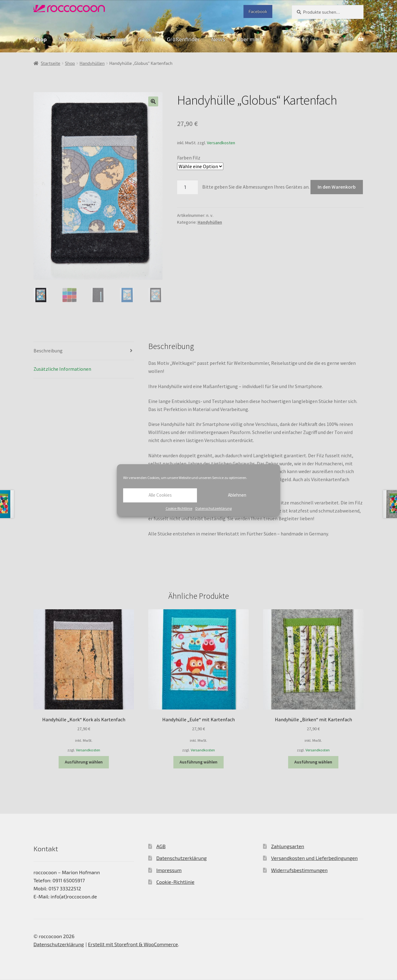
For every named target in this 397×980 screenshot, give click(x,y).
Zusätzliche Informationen (62, 369)
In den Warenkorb (337, 187)
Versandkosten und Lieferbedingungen (314, 858)
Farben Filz (189, 158)
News (218, 39)
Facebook (258, 11)
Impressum (169, 870)
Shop (40, 39)
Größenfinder (183, 39)
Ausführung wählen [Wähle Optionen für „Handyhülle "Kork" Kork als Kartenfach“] (84, 762)
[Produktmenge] (188, 187)
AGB (161, 846)
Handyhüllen (92, 63)
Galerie (147, 39)
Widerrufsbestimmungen (299, 870)
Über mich (249, 39)
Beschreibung (48, 351)
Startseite (51, 63)
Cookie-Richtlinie (179, 508)
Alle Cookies (160, 495)
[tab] (84, 351)
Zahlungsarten (288, 846)
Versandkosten (221, 143)
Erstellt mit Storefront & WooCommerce (133, 944)
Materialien (72, 39)
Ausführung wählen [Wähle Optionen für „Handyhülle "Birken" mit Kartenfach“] (313, 762)
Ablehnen (237, 495)
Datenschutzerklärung (214, 508)
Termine (116, 39)
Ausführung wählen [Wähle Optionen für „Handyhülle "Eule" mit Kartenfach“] (198, 762)
